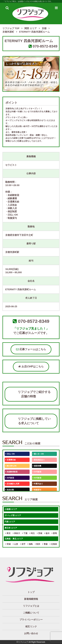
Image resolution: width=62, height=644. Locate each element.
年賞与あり (38, 484)
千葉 (25, 533)
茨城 (40, 533)
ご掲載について (31, 613)
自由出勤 (10, 490)
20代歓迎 (37, 472)
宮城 (8, 544)
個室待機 (37, 466)
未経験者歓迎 (11, 472)
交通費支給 (11, 460)
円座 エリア (10, 522)
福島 (30, 544)
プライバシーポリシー (31, 620)
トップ (31, 592)
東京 (8, 533)
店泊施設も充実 (12, 484)
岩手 (23, 544)
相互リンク (31, 626)
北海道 (53, 544)
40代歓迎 (37, 478)
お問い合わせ (31, 633)
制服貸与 (37, 490)
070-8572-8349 (45, 46)
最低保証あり (39, 460)
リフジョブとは (31, 606)
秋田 (38, 544)
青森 (45, 544)
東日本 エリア (11, 528)
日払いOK (10, 454)
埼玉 (32, 533)
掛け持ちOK (11, 466)
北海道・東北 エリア (14, 539)
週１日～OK (38, 454)
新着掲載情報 (31, 599)
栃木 (47, 533)
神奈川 (16, 533)
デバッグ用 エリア (13, 515)
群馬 (54, 533)
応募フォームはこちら (31, 349)
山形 (15, 544)
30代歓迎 (10, 478)
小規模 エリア (11, 509)
